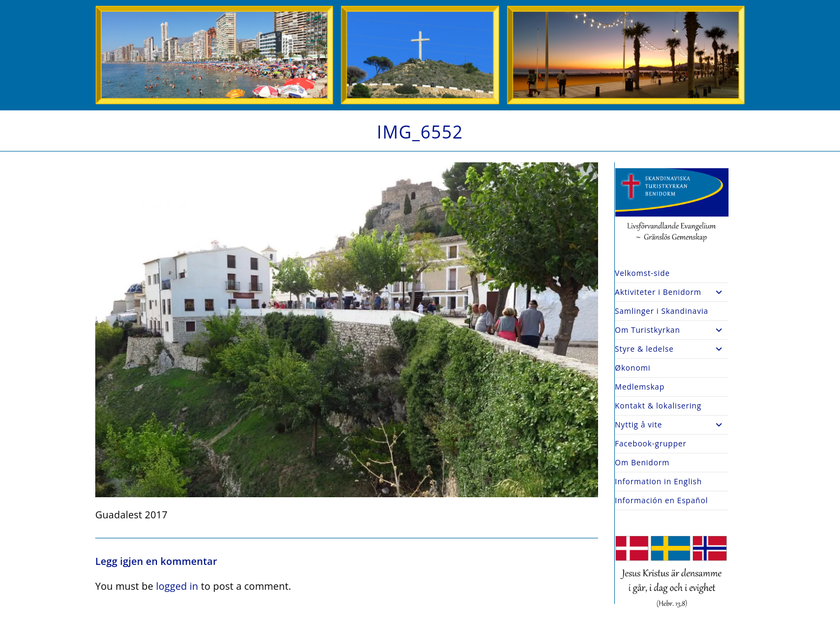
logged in (177, 586)
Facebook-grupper (651, 443)
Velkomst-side (642, 273)
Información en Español (661, 500)
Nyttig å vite (672, 425)
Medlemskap (640, 387)
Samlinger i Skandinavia (662, 311)
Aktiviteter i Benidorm (672, 292)
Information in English (658, 481)
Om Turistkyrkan (672, 330)
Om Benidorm (642, 462)
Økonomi (633, 368)
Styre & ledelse (672, 349)
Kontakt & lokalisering (658, 406)
